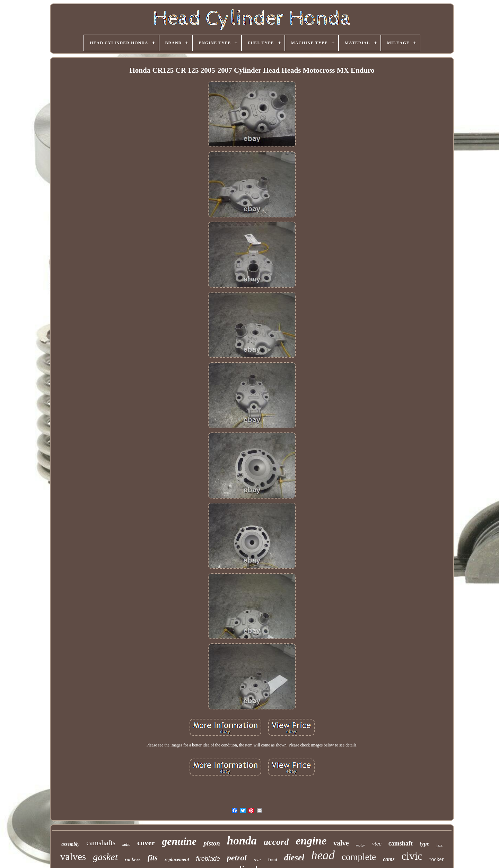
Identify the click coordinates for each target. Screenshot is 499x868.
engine (311, 841)
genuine (179, 841)
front (273, 860)
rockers (133, 859)
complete (359, 857)
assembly (70, 844)
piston (212, 843)
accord (276, 842)
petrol (237, 858)
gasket (105, 857)
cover (146, 843)
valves (73, 857)
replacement (177, 860)
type (424, 844)
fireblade (208, 859)
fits (153, 858)
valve (341, 843)
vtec (377, 844)
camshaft (401, 843)
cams (389, 859)
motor (361, 845)
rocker (436, 859)
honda (242, 841)
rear (257, 860)
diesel (294, 857)
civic (412, 856)
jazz (439, 845)
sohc (126, 844)
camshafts (101, 843)
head (323, 855)
